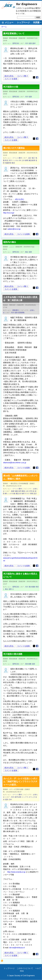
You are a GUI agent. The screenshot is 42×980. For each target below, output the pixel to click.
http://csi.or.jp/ (9, 213)
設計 (30, 158)
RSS (22, 971)
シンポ (9, 493)
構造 (23, 491)
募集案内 (16, 310)
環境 (32, 493)
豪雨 (27, 160)
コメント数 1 (22, 286)
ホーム (4, 27)
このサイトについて (25, 968)
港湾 (20, 491)
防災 (7, 160)
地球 (23, 493)
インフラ (25, 797)
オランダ (32, 797)
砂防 (20, 797)
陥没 (13, 163)
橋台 (27, 252)
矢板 (14, 493)
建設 (17, 493)
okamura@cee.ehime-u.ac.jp (15, 463)
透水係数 (32, 587)
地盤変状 (8, 163)
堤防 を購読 (3, 961)
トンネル (15, 160)
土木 (23, 160)
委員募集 (21, 313)
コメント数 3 (22, 137)
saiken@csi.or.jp (14, 229)
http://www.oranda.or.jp (16, 872)
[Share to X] (34, 77)
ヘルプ (38, 968)
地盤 (16, 491)
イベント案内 (17, 158)
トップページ (23, 22)
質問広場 (16, 43)
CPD (31, 491)
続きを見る (9, 76)
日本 (10, 799)
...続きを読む (19, 199)
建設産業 (32, 160)
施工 (33, 158)
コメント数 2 (22, 76)
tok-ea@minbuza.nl (17, 948)
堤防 (30, 43)
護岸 (34, 43)
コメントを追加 (11, 79)
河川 (27, 43)
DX (20, 160)
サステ (27, 493)
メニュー (9, 22)
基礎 (13, 491)
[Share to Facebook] (37, 77)
